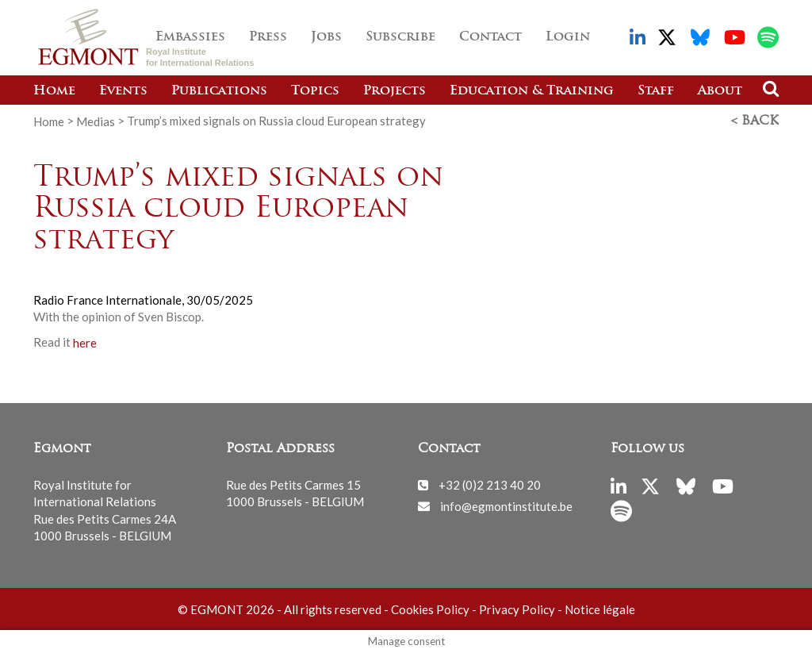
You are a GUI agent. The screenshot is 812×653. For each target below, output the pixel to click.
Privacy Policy (517, 609)
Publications (219, 91)
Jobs (326, 37)
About (720, 91)
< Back (755, 121)
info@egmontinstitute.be (506, 505)
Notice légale (600, 609)
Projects (395, 91)
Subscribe (400, 37)
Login (568, 37)
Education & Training (532, 91)
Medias (96, 121)
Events (123, 91)
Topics (315, 91)
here (85, 342)
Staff (656, 91)
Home (54, 91)
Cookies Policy (430, 609)
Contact (490, 37)
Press (268, 37)
